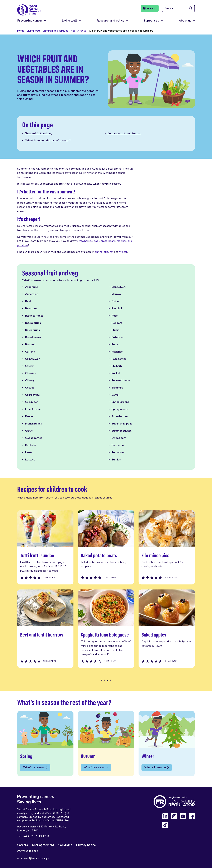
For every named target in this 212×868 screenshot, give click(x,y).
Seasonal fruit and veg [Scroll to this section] (39, 133)
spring (99, 252)
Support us (151, 22)
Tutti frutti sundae (45, 547)
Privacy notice (86, 845)
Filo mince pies (167, 547)
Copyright (65, 845)
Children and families (55, 31)
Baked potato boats (106, 547)
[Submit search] (191, 9)
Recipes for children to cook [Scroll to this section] (124, 133)
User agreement (43, 845)
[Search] (178, 9)
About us (185, 22)
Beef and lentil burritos (45, 629)
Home (21, 31)
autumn (109, 252)
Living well (69, 22)
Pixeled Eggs (42, 859)
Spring (45, 744)
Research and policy (110, 22)
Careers (23, 845)
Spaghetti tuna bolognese (106, 629)
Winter (167, 744)
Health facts (78, 31)
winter (123, 252)
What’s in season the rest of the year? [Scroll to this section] (48, 141)
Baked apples (167, 629)
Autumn (106, 744)
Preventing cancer (30, 22)
